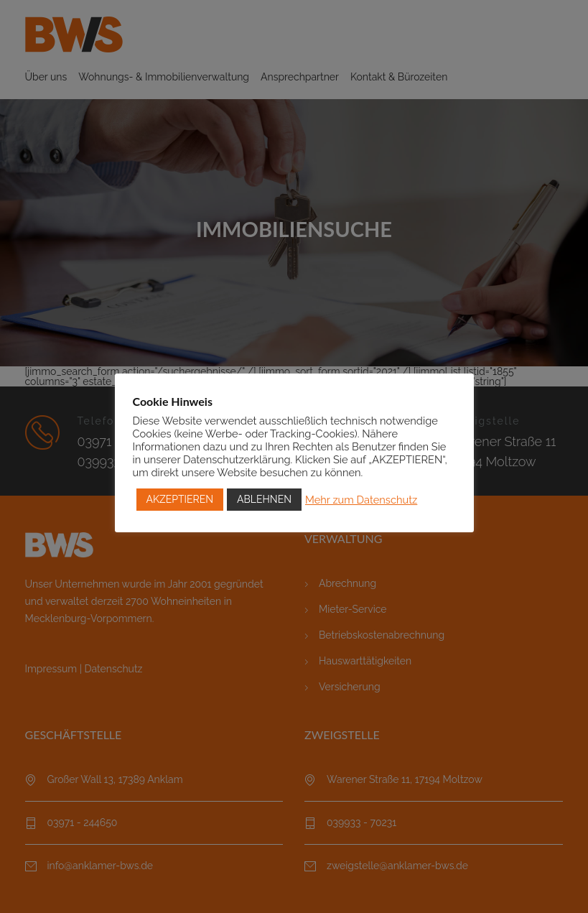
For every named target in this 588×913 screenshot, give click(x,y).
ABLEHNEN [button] (264, 499)
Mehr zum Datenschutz (361, 500)
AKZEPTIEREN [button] (180, 499)
